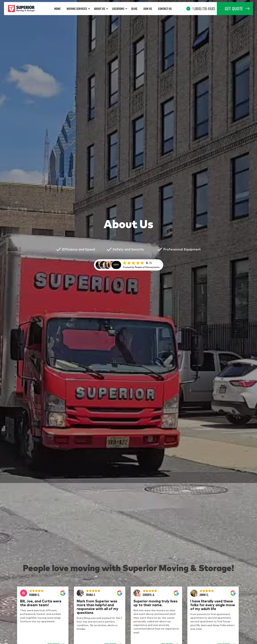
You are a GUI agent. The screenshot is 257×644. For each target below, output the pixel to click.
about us (99, 9)
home (57, 9)
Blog (134, 9)
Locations (118, 9)
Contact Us (165, 9)
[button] (78, 9)
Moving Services (77, 9)
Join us (148, 9)
